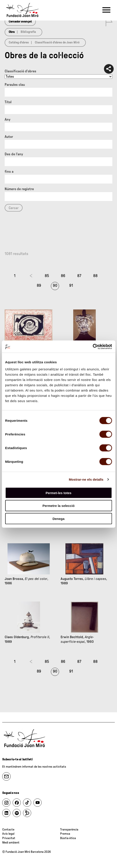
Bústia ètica (68, 838)
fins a (9, 172)
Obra (12, 32)
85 (47, 276)
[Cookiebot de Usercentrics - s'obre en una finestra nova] (93, 347)
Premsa (65, 834)
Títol (8, 102)
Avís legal (8, 834)
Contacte (8, 830)
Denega (58, 518)
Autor (9, 137)
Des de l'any (14, 154)
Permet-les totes (58, 493)
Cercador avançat (20, 22)
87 (79, 276)
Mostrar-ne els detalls (86, 479)
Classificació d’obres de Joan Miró (57, 43)
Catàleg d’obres (19, 43)
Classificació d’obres (20, 71)
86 (63, 276)
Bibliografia (28, 32)
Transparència (69, 830)
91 (71, 286)
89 (39, 286)
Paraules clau (15, 85)
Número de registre (19, 189)
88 (95, 276)
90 (55, 286)
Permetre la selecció (58, 506)
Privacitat (9, 838)
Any (8, 120)
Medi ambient (11, 843)
